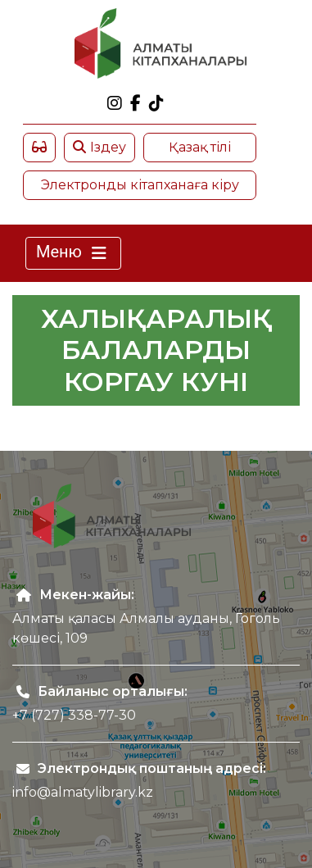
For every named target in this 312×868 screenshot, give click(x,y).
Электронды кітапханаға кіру (140, 185)
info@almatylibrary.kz (83, 792)
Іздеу (99, 147)
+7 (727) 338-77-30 (74, 715)
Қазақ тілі (200, 147)
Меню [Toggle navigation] (73, 253)
